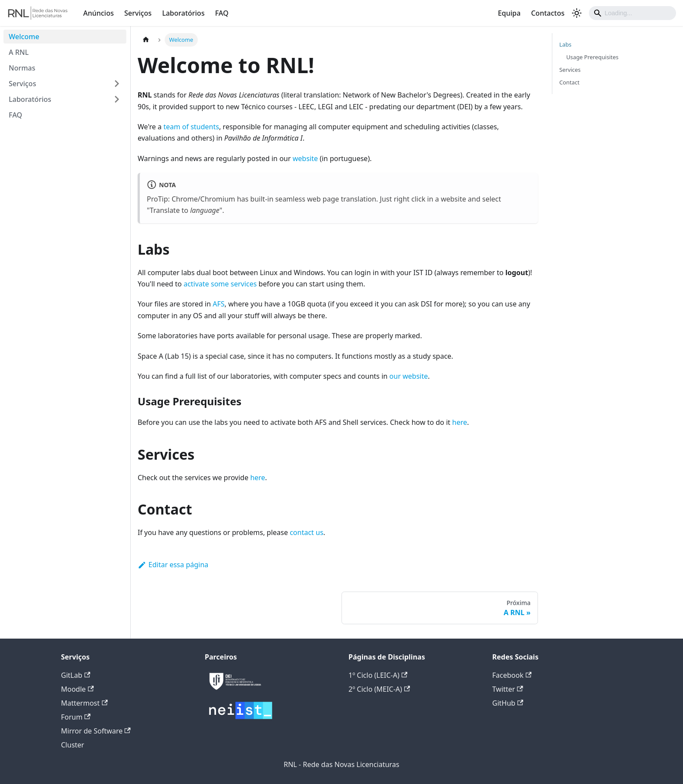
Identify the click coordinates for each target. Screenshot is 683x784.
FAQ (222, 13)
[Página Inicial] (146, 40)
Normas (22, 68)
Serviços (138, 13)
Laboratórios (183, 13)
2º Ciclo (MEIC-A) (379, 689)
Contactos (548, 13)
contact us (306, 532)
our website (409, 376)
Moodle (77, 689)
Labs (565, 44)
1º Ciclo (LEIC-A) (378, 675)
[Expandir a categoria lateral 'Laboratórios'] (117, 99)
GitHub (508, 703)
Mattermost (84, 703)
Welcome (24, 37)
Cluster (73, 745)
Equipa (509, 13)
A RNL (19, 52)
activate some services (220, 284)
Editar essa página (173, 565)
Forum (76, 717)
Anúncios (98, 13)
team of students (191, 127)
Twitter (508, 689)
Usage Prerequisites (592, 57)
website (305, 158)
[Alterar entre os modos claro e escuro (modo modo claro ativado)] (577, 13)
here (460, 422)
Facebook (512, 675)
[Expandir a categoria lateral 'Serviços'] (117, 84)
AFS (218, 304)
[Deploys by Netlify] (235, 692)
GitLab (76, 675)
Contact (569, 82)
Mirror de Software (96, 731)
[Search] (632, 13)
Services (570, 70)
